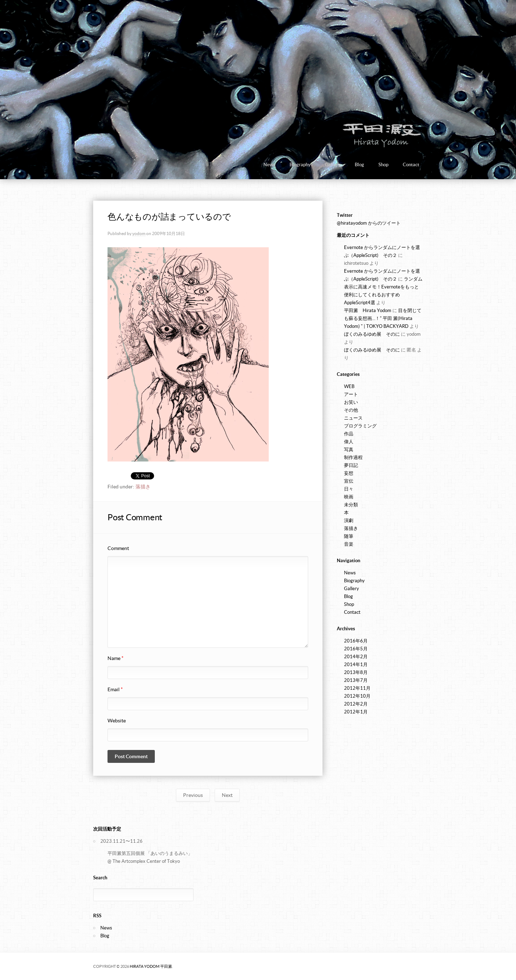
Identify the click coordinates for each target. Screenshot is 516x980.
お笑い (351, 402)
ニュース (353, 418)
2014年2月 (356, 657)
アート (351, 394)
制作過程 (353, 457)
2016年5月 (356, 649)
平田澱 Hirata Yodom (368, 310)
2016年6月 (356, 641)
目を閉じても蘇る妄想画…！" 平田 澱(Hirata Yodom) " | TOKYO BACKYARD (383, 318)
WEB (349, 386)
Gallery (333, 165)
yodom (139, 233)
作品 (349, 434)
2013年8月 (356, 672)
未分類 (351, 505)
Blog (359, 165)
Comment (118, 548)
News (269, 165)
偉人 (349, 442)
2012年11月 (357, 688)
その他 (351, 410)
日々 (349, 489)
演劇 (349, 520)
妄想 (349, 473)
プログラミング (360, 426)
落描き (143, 487)
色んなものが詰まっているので (169, 217)
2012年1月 (356, 712)
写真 (349, 450)
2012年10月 (357, 696)
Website (117, 721)
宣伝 (349, 481)
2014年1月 (356, 665)
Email (115, 689)
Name (116, 658)
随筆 (349, 536)
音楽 (349, 544)
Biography (300, 165)
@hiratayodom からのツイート (369, 223)
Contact (411, 165)
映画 (349, 497)
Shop (383, 165)
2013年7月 (356, 680)
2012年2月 (356, 704)
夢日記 (351, 465)
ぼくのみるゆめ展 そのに (372, 334)
